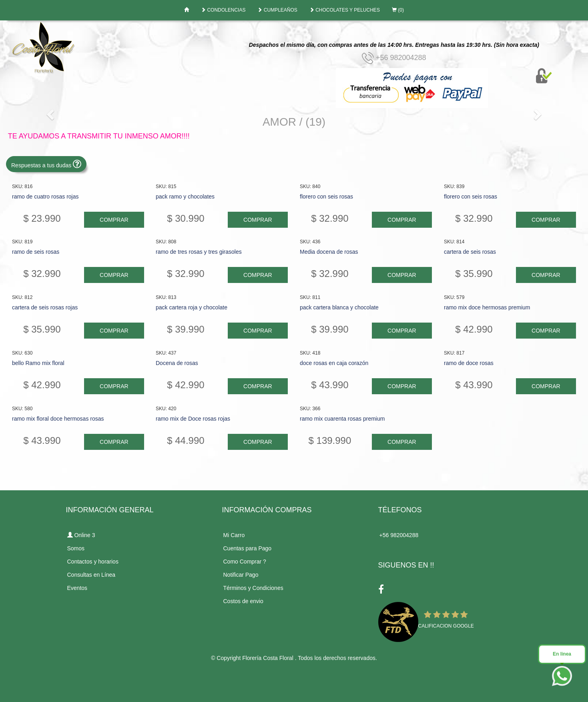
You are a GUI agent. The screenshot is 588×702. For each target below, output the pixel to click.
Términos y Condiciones (253, 588)
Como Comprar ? (245, 562)
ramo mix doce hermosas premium (486, 307)
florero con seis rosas (326, 197)
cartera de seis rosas (469, 252)
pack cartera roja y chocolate (192, 307)
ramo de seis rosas (36, 252)
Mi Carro (234, 535)
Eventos (77, 588)
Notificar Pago (241, 575)
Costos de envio (243, 601)
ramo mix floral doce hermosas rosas (58, 419)
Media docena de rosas (329, 252)
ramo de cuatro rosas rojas (45, 197)
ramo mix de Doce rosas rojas (193, 419)
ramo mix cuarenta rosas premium (342, 419)
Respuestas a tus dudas (46, 164)
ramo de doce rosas (468, 363)
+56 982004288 (394, 58)
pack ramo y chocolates (185, 197)
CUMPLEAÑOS (277, 10)
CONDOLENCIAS (223, 10)
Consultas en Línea (91, 575)
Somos (76, 548)
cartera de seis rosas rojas (45, 307)
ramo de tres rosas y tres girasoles (199, 252)
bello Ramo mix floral (38, 363)
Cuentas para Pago (248, 548)
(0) (398, 10)
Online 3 (81, 535)
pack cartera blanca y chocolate (339, 307)
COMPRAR (114, 220)
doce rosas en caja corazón (334, 363)
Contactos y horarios (93, 562)
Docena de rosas (177, 363)
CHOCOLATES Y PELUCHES (345, 10)
